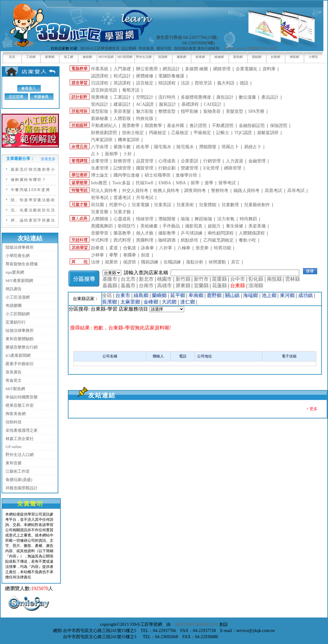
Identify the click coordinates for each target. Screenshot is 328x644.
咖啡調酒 (167, 240)
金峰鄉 (151, 302)
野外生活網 (144, 57)
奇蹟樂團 (14, 306)
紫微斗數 (122, 147)
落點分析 (195, 262)
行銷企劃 (167, 168)
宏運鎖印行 (16, 322)
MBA (181, 183)
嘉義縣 (110, 285)
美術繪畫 (149, 226)
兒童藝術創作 (257, 205)
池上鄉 (269, 295)
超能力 (214, 226)
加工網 (69, 57)
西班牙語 (203, 83)
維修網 (219, 57)
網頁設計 (171, 69)
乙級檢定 (180, 133)
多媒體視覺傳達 (196, 97)
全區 (107, 295)
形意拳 (202, 248)
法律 (95, 262)
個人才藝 (145, 233)
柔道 (114, 248)
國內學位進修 (127, 175)
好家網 (276, 57)
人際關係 (100, 219)
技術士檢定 (133, 133)
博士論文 (100, 175)
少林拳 (98, 255)
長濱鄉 (110, 302)
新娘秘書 (100, 118)
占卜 (95, 154)
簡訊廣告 (14, 289)
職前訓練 (150, 262)
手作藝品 (171, 226)
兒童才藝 (122, 212)
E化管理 (211, 168)
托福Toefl (145, 183)
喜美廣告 (14, 372)
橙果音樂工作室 (20, 405)
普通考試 (122, 198)
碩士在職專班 (158, 175)
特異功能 (222, 248)
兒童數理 (230, 205)
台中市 (238, 279)
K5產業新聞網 (18, 355)
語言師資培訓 (104, 90)
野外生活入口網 (20, 455)
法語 (185, 83)
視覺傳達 (100, 97)
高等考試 (296, 191)
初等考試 (100, 198)
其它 (235, 262)
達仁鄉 (188, 302)
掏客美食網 (16, 414)
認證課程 (100, 76)
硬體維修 (145, 76)
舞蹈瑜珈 (203, 219)
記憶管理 (122, 168)
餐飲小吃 (247, 240)
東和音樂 (14, 463)
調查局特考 (195, 191)
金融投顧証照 (252, 126)
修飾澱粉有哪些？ (29, 180)
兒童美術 (185, 205)
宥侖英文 (14, 380)
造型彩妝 (100, 111)
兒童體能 (208, 205)
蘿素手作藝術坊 (20, 364)
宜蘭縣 (201, 285)
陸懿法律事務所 (20, 247)
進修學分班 (186, 175)
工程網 (31, 57)
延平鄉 (178, 295)
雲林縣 (293, 279)
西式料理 (122, 240)
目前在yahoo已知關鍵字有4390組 (251, 48)
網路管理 (222, 69)
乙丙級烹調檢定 (218, 240)
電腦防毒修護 (171, 76)
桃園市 (164, 279)
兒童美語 (163, 205)
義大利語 (226, 83)
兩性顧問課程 (221, 233)
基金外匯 (176, 126)
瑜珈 (185, 219)
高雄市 (164, 285)
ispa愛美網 (15, 272)
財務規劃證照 (104, 133)
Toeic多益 (121, 183)
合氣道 (130, 248)
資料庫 (269, 69)
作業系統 (100, 69)
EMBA (165, 183)
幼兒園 (98, 205)
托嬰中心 (118, 205)
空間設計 (145, 97)
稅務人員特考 (166, 191)
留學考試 (227, 183)
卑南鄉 (196, 295)
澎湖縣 (256, 285)
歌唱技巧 (127, 226)
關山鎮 (232, 295)
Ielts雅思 (99, 183)
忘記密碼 (129, 48)
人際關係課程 (252, 233)
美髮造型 (235, 111)
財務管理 (122, 161)
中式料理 (100, 240)
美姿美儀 (257, 226)
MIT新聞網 (125, 57)
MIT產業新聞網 (19, 281)
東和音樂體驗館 (20, 339)
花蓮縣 (219, 285)
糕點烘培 (189, 240)
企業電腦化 (247, 69)
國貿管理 (145, 168)
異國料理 (145, 240)
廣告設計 (225, 97)
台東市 (123, 295)
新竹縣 (183, 279)
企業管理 (100, 161)
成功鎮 (305, 295)
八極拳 (184, 248)
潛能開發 (208, 147)
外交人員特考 (135, 191)
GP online (14, 447)
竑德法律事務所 (20, 330)
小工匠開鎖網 (18, 314)
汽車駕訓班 (102, 140)
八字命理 (100, 147)
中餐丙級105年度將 (31, 190)
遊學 (209, 183)
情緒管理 (145, 219)
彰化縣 (256, 279)
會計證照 (198, 126)
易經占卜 (253, 147)
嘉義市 (128, 285)
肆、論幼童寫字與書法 (33, 220)
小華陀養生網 (18, 256)
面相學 (111, 154)
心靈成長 (122, 219)
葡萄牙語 (131, 90)
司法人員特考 (104, 191)
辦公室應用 (147, 69)
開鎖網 (257, 57)
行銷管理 (212, 161)
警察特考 (220, 191)
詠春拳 (147, 248)
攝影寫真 (194, 226)
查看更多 (48, 159)
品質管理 (145, 161)
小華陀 (313, 57)
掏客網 (294, 57)
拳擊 (114, 255)
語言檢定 (145, 83)
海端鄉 (251, 295)
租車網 (200, 57)
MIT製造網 (15, 389)
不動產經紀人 (104, 126)
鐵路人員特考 (247, 191)
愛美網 (238, 57)
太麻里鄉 (130, 302)
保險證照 (279, 126)
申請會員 (146, 48)
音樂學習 (100, 233)
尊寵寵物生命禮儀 (22, 264)
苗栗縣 (219, 279)
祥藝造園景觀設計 (22, 488)
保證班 (130, 262)
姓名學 (143, 147)
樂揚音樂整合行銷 (22, 347)
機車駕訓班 (129, 140)
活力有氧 (226, 219)
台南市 (146, 285)
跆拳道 (98, 248)
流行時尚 (167, 97)
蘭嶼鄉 (159, 295)
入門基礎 (122, 69)
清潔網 (163, 57)
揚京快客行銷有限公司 (197, 624)
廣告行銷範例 (208, 48)
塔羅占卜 (230, 147)
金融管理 (257, 161)
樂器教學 (122, 233)
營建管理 (189, 168)
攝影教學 (167, 233)
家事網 (50, 57)
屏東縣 (183, 285)
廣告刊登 (164, 48)
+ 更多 (312, 409)
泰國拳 (130, 255)
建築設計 (122, 104)
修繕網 (87, 57)
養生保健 (235, 226)
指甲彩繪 (189, 111)
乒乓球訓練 (192, 233)
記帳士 (223, 133)
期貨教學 (153, 126)
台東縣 (238, 285)
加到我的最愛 (185, 48)
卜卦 (127, 154)
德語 (244, 83)
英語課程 (122, 83)
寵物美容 (212, 111)
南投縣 (274, 279)
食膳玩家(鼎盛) (19, 480)
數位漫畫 (247, 97)
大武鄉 (169, 302)
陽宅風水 (163, 147)
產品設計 (270, 97)
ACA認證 (145, 104)
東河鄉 (287, 295)
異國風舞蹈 (102, 226)
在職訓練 (172, 262)
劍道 (145, 255)
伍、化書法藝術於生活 (33, 210)
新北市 (146, 279)
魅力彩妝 (145, 111)
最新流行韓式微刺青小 (33, 169)
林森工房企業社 (20, 439)
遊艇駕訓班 (268, 133)
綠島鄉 (141, 295)
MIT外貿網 (106, 57)
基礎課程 (190, 104)
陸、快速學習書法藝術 (33, 200)
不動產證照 (223, 126)
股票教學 (131, 126)
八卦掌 (166, 248)
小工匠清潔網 (18, 297)
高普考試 (273, 191)
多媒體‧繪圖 (197, 69)
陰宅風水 (185, 147)
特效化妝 (145, 118)
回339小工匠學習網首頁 (100, 48)
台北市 (128, 279)
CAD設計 (213, 104)
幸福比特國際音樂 (22, 397)
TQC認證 (243, 133)
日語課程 (100, 83)
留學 (195, 183)
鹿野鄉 (214, 295)
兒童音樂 (100, 212)
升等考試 (145, 198)
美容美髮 (122, 111)
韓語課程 (167, 83)
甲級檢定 (202, 133)
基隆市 (110, 279)
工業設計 (122, 97)
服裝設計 (168, 104)
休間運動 (217, 262)
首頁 (12, 57)
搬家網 (181, 57)
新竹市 (201, 279)
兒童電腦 (140, 205)
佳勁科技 (14, 422)
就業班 (111, 262)
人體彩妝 (122, 118)
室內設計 (100, 104)
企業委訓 (189, 161)
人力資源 (235, 161)
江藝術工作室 (18, 471)
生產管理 (100, 168)
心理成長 (167, 161)
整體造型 (167, 111)
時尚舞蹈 (248, 219)
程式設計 (122, 76)
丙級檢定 (158, 133)
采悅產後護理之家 (22, 430)
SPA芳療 (256, 111)
